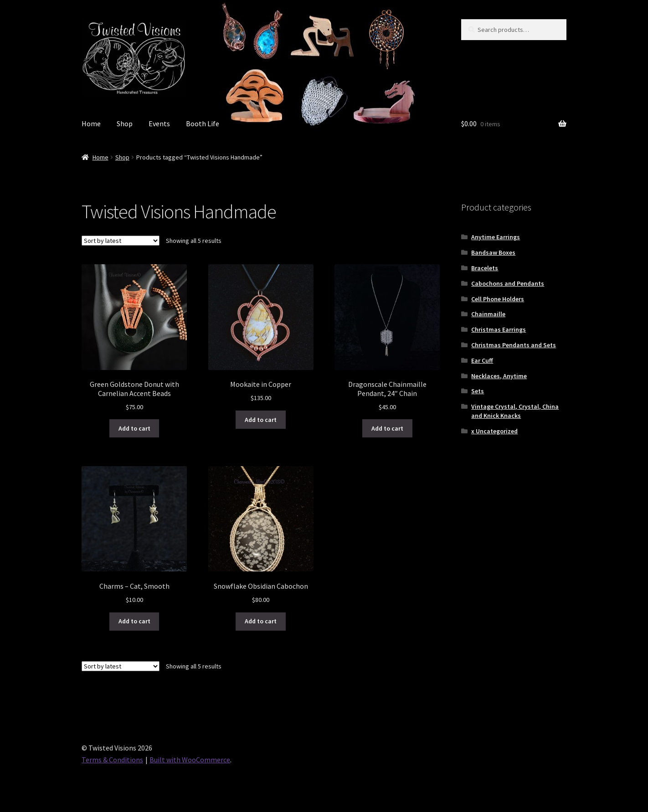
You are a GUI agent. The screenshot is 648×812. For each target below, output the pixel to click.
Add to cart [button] (134, 428)
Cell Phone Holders (498, 299)
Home (91, 123)
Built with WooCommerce (190, 760)
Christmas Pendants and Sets (514, 345)
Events (159, 123)
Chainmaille (488, 314)
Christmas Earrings (499, 329)
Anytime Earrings (496, 237)
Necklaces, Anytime (499, 376)
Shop (125, 123)
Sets (478, 391)
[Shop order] (121, 241)
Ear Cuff (482, 360)
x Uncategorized (494, 431)
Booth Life (203, 123)
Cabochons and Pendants (508, 283)
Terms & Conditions (112, 760)
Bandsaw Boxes (493, 252)
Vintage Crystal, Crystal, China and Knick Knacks (515, 411)
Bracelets (485, 268)
